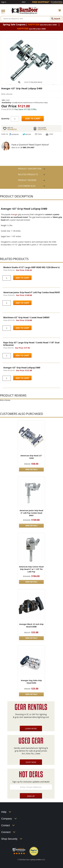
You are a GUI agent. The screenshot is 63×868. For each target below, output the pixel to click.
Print (51, 134)
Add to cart (33, 119)
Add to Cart (22, 278)
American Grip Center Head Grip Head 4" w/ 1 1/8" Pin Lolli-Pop (31, 569)
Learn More (31, 728)
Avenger (14, 214)
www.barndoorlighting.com (36, 717)
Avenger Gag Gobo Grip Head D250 (31, 682)
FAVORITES (18, 129)
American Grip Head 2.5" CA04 (31, 457)
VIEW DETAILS (31, 469)
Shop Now (31, 762)
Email (40, 134)
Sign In (4, 2)
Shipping (49, 129)
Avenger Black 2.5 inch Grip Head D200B (31, 625)
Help (24, 2)
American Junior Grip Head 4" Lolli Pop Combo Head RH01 (31, 513)
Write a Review (7, 94)
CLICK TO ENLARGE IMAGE (33, 82)
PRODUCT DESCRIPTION (30, 169)
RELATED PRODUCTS (28, 174)
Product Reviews (27, 180)
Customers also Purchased (27, 187)
